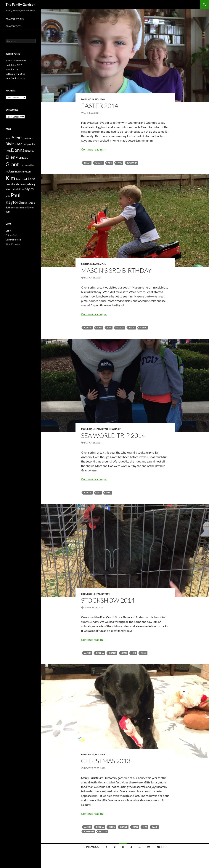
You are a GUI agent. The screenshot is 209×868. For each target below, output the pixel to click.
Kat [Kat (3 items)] (18, 172)
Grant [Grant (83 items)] (12, 164)
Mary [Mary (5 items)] (32, 184)
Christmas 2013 (106, 761)
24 (149, 847)
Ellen (87, 163)
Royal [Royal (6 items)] (25, 203)
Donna (100, 653)
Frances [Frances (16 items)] (22, 157)
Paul (119, 163)
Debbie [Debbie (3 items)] (32, 144)
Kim (110, 163)
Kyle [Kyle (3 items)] (26, 179)
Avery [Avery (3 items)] (27, 138)
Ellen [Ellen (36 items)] (10, 157)
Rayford (132, 163)
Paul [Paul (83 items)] (16, 195)
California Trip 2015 (15, 74)
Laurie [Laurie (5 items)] (16, 184)
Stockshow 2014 (108, 600)
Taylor (103, 831)
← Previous (91, 847)
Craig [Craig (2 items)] (25, 144)
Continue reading (94, 149)
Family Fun (88, 99)
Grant (99, 163)
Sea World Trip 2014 (113, 435)
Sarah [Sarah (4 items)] (32, 203)
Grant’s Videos (13, 26)
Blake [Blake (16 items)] (10, 144)
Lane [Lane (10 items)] (32, 179)
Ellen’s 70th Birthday (16, 60)
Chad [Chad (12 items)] (19, 144)
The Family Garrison (20, 4)
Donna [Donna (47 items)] (18, 150)
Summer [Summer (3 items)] (22, 208)
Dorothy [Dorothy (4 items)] (30, 151)
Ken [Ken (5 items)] (28, 171)
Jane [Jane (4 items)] (22, 165)
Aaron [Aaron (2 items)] (8, 138)
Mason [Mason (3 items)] (9, 189)
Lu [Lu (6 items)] (27, 184)
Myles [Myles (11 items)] (29, 189)
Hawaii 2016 (12, 69)
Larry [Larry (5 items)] (9, 184)
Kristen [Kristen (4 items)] (19, 179)
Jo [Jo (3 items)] (7, 172)
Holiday (100, 99)
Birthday (87, 264)
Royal (143, 328)
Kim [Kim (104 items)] (10, 178)
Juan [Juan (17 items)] (12, 171)
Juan (124, 653)
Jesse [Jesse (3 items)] (27, 165)
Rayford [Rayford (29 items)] (13, 202)
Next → (162, 847)
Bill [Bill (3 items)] (32, 138)
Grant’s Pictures (15, 19)
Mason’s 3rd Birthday (116, 270)
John (99, 328)
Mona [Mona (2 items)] (22, 189)
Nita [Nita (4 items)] (8, 196)
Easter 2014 (100, 106)
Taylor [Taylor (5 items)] (30, 207)
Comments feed (13, 240)
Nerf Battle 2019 (14, 65)
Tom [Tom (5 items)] (8, 212)
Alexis (88, 653)
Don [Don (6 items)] (8, 151)
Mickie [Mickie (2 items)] (16, 189)
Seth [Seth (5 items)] (8, 207)
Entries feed (11, 235)
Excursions (88, 429)
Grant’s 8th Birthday (16, 78)
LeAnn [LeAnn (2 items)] (23, 184)
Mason (120, 328)
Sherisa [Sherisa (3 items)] (15, 208)
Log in (8, 231)
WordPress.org (13, 244)
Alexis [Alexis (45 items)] (17, 137)
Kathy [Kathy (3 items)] (23, 172)
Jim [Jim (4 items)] (32, 165)
